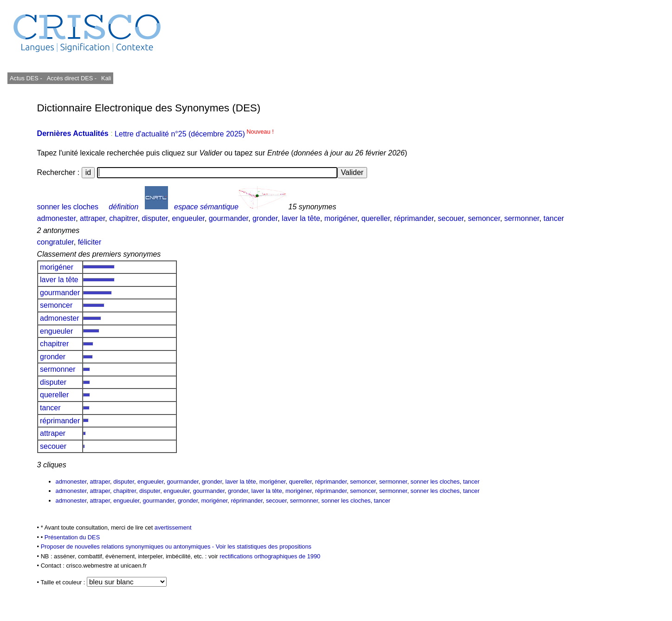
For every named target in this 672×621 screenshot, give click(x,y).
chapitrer (123, 218)
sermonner (522, 218)
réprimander (414, 218)
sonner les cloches (68, 207)
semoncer (484, 218)
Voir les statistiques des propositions (264, 547)
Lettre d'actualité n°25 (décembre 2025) (194, 134)
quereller (376, 218)
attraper (92, 218)
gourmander (229, 218)
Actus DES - (26, 78)
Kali (106, 78)
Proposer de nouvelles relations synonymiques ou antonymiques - (128, 547)
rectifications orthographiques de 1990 (270, 556)
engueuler (188, 218)
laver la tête (301, 218)
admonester (57, 218)
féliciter (90, 242)
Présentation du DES (72, 537)
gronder (265, 218)
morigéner (341, 218)
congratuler (55, 242)
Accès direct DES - (72, 78)
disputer (155, 218)
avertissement (173, 527)
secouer (451, 218)
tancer (554, 218)
